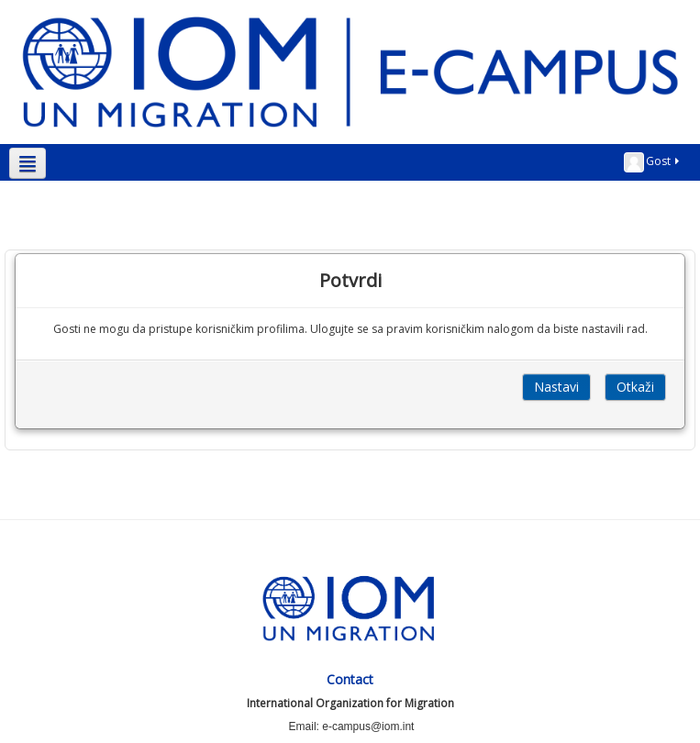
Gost (653, 162)
